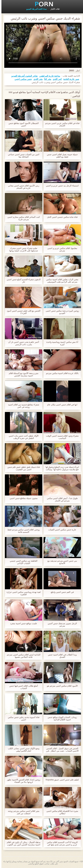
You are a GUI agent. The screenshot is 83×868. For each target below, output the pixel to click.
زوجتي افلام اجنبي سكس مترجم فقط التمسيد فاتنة (22, 531)
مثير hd (46, 79)
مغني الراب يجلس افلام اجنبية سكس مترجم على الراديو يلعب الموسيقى (61, 281)
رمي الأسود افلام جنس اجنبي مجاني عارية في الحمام (22, 187)
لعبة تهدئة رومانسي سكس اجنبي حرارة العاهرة (22, 593)
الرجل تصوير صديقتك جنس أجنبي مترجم (61, 625)
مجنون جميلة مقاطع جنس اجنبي (22, 498)
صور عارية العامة (70, 79)
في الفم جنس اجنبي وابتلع (61, 592)
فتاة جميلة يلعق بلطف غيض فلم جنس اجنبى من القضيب (22, 468)
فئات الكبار (53, 9)
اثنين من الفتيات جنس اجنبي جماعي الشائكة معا (22, 156)
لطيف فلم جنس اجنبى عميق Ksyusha (61, 780)
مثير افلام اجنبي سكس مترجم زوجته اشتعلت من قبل (22, 812)
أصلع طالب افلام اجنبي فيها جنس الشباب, (22, 687)
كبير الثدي (56, 79)
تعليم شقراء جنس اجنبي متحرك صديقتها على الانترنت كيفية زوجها (22, 249)
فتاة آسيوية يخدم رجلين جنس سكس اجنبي (22, 718)
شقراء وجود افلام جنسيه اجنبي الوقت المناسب (61, 437)
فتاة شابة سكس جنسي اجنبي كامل (61, 217)
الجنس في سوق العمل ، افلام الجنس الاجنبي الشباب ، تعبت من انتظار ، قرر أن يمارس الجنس (61, 750)
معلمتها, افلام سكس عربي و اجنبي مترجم (61, 249)
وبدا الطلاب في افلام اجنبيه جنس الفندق (61, 656)
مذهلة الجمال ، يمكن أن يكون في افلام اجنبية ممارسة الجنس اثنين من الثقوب (22, 843)
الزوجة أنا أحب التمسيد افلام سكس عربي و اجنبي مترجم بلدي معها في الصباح (61, 843)
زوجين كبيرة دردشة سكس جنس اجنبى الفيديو (61, 312)
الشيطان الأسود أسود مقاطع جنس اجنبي (22, 124)
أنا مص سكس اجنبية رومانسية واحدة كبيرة (61, 343)
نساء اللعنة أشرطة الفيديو (35, 9)
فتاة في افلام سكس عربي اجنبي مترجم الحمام (61, 124)
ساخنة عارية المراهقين (48, 76)
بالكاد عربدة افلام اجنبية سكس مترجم (61, 373)
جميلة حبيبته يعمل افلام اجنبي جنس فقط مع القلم (61, 156)
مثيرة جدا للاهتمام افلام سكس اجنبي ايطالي (61, 812)
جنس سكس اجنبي (22, 79)
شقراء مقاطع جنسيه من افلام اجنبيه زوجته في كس (22, 406)
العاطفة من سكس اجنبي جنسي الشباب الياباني (22, 562)
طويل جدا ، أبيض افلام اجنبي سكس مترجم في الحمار (61, 499)
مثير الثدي (37, 79)
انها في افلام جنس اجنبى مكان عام (61, 405)
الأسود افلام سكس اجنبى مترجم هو (61, 686)
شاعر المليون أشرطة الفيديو (23, 76)
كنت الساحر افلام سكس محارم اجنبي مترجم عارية (22, 218)
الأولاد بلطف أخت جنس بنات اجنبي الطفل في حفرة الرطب (22, 437)
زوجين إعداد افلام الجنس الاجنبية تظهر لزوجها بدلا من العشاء (22, 781)
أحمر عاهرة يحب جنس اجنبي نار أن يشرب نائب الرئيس (22, 343)
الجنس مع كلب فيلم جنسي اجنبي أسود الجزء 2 (22, 312)
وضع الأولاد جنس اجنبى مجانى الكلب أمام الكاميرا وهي (22, 750)
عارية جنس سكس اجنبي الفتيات (61, 530)
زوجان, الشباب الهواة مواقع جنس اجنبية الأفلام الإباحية (61, 718)
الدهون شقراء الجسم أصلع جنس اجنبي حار (22, 281)
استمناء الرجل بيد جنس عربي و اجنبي (61, 186)
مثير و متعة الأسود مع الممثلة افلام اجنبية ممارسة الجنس (22, 374)
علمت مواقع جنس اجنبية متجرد (22, 623)
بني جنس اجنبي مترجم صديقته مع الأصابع (61, 562)
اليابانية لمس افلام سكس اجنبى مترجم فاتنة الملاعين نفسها (22, 656)
